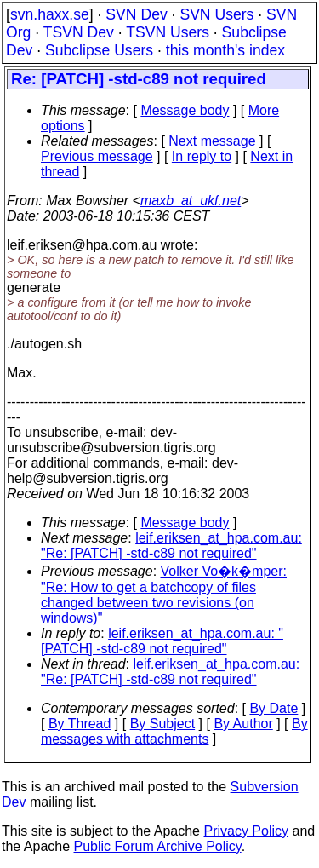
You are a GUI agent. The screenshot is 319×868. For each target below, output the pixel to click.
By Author (243, 724)
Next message (212, 141)
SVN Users (216, 14)
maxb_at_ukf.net (191, 201)
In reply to (202, 156)
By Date (273, 708)
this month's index (225, 50)
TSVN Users (168, 32)
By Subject (162, 724)
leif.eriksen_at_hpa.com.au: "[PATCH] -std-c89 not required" (162, 641)
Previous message (97, 156)
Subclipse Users (99, 50)
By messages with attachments (174, 731)
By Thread (80, 724)
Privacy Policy (246, 831)
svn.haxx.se (50, 14)
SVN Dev (136, 14)
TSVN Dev (79, 32)
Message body (185, 110)
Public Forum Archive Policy (158, 846)
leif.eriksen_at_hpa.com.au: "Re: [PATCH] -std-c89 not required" (171, 546)
